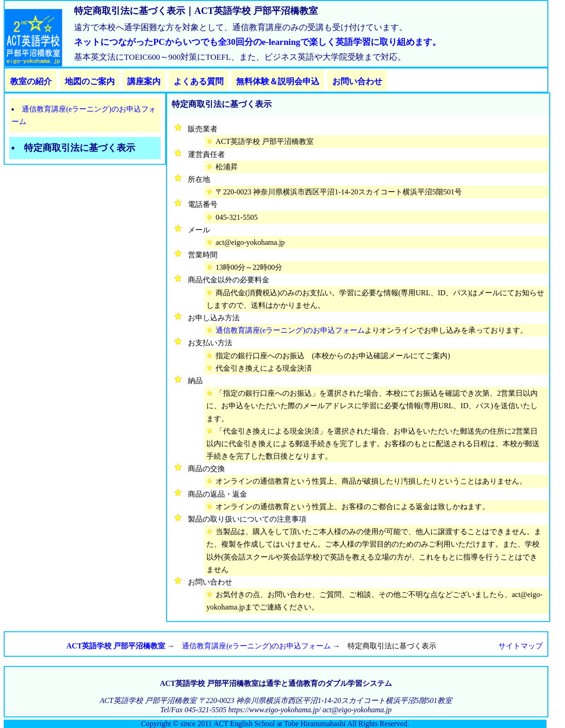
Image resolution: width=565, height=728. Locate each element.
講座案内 (144, 81)
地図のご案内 (90, 81)
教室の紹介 (31, 81)
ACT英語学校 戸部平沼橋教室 (116, 646)
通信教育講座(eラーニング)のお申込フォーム (290, 330)
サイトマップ (521, 646)
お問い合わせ (357, 81)
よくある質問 (199, 81)
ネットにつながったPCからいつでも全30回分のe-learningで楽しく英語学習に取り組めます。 (258, 42)
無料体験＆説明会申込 (278, 81)
